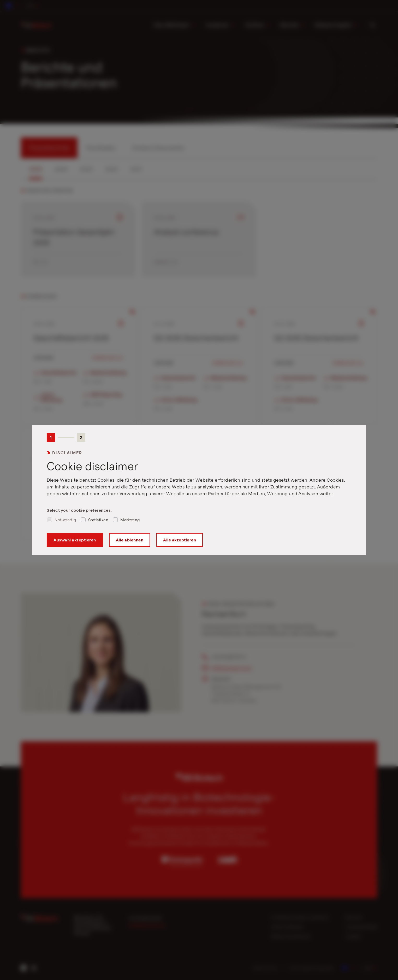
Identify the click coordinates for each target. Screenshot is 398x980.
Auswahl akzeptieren (75, 540)
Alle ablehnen (129, 540)
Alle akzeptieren (180, 540)
